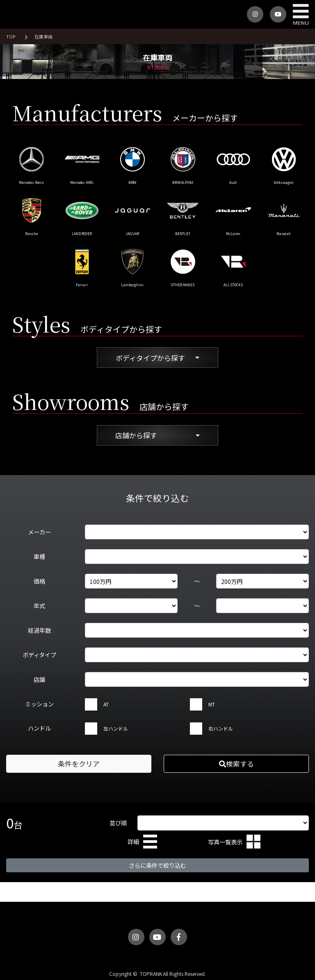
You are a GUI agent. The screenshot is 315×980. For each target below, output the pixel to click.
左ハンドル (116, 728)
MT (212, 704)
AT (106, 704)
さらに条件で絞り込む (157, 865)
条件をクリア (79, 764)
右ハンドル (221, 728)
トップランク (21, 14)
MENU (301, 14)
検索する (236, 764)
